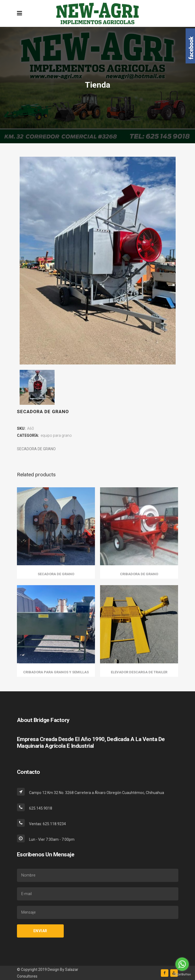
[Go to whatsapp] (182, 964)
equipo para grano (56, 435)
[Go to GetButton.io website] (182, 974)
